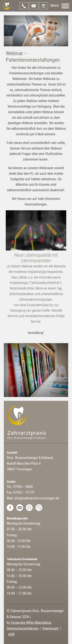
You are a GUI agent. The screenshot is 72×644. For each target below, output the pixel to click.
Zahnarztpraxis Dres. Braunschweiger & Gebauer (7, 6)
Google (39, 508)
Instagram (29, 508)
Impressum (50, 628)
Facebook (10, 508)
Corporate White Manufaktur (31, 623)
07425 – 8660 (24, 6)
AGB (11, 634)
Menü (55, 5)
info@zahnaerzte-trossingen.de (34, 6)
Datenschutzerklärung (22, 628)
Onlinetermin (43, 6)
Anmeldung (35, 333)
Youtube (20, 508)
